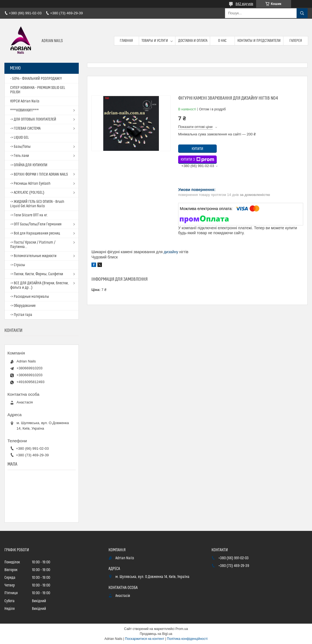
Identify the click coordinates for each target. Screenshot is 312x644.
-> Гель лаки (20, 156)
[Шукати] (302, 13)
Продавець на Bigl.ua (156, 634)
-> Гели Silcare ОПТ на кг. (29, 215)
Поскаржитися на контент (145, 639)
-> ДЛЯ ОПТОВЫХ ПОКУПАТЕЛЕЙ (33, 119)
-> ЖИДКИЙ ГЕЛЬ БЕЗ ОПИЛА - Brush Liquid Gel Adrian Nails (37, 204)
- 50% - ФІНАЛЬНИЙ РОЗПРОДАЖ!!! (36, 79)
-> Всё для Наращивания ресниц (35, 233)
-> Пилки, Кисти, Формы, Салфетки (37, 274)
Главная (126, 41)
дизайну (171, 252)
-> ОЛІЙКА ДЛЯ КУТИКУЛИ (29, 165)
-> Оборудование (23, 306)
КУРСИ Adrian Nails (25, 101)
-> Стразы (18, 265)
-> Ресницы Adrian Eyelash (30, 184)
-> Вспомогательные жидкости (33, 256)
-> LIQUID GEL (20, 138)
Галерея (296, 41)
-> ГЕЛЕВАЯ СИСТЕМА (25, 129)
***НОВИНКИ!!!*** (25, 110)
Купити (197, 149)
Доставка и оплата (193, 41)
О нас (222, 41)
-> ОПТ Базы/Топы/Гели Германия (36, 224)
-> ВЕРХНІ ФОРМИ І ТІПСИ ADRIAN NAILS (39, 174)
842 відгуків (244, 4)
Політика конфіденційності (187, 639)
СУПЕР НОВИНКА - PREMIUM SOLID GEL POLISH (38, 90)
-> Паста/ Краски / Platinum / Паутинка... (33, 245)
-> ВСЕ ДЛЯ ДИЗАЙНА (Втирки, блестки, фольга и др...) (39, 285)
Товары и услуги (155, 41)
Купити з (197, 160)
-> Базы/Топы (20, 147)
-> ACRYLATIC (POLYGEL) (27, 193)
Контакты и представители (259, 41)
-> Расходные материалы (30, 297)
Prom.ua (182, 629)
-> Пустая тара (21, 315)
